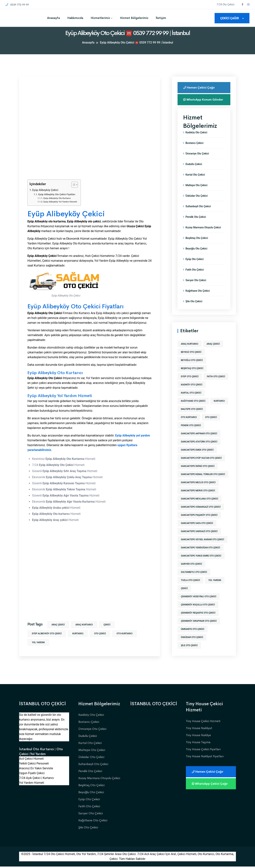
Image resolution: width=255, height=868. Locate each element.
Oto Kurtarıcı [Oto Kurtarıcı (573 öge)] (189, 424)
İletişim (161, 18)
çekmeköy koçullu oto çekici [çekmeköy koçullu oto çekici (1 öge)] (198, 612)
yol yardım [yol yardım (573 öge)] (215, 587)
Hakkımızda (75, 18)
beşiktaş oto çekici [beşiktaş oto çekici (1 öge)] (192, 376)
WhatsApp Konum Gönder (198, 101)
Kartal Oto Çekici (195, 182)
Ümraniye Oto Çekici (197, 161)
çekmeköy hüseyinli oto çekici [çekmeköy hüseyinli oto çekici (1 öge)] (199, 604)
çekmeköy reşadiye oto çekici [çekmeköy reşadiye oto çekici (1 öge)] (198, 620)
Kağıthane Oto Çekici (198, 298)
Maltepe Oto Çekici (196, 192)
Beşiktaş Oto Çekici (197, 245)
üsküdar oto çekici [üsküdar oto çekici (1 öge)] (192, 644)
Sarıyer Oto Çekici (196, 287)
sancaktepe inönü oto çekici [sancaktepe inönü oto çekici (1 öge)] (198, 473)
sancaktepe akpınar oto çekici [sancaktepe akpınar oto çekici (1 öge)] (199, 441)
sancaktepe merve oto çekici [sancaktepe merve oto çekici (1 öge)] (198, 498)
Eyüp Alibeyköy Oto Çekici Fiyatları (57, 194)
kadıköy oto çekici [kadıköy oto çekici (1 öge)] (192, 392)
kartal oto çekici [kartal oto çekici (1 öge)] (191, 400)
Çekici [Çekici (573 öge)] (184, 596)
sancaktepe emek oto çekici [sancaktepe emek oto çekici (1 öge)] (197, 457)
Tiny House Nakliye (198, 736)
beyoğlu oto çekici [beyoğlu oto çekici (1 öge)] (192, 367)
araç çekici (58, 625)
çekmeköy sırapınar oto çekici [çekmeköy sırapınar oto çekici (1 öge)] (199, 628)
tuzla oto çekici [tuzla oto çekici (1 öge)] (190, 587)
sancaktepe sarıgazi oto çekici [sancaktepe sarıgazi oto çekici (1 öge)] (199, 539)
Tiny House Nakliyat (199, 729)
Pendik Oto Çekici (196, 224)
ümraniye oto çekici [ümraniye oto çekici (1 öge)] (193, 636)
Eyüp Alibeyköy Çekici (45, 190)
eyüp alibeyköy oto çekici (47, 634)
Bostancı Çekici (194, 150)
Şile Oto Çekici (194, 309)
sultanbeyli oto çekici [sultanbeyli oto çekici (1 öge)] (194, 579)
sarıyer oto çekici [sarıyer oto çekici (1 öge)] (191, 571)
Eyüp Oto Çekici (195, 266)
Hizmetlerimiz (100, 18)
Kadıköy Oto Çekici (196, 140)
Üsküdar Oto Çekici (197, 203)
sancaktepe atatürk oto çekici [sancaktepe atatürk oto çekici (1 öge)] (199, 449)
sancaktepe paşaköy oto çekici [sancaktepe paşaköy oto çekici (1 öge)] (199, 522)
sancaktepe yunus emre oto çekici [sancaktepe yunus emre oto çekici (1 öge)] (201, 563)
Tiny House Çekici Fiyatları (203, 750)
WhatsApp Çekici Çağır (211, 785)
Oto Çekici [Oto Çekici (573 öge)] (211, 424)
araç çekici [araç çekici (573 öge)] (213, 351)
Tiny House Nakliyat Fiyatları (205, 758)
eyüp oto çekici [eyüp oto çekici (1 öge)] (190, 384)
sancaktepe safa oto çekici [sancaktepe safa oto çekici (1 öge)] (197, 530)
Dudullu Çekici (194, 171)
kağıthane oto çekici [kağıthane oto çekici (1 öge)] (193, 408)
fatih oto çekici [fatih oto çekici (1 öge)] (216, 384)
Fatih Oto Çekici (195, 277)
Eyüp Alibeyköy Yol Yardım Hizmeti (60, 202)
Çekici (107, 625)
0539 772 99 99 (18, 4)
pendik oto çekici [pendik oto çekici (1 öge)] (191, 433)
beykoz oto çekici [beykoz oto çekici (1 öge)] (191, 359)
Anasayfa (53, 18)
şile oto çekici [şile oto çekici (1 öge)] (189, 653)
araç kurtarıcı (84, 625)
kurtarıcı (78, 634)
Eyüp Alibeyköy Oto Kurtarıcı (57, 198)
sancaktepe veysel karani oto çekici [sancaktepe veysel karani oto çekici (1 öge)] (202, 547)
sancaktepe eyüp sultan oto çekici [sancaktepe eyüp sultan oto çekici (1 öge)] (201, 465)
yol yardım (38, 642)
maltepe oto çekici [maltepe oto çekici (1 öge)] (192, 416)
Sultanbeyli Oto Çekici (198, 214)
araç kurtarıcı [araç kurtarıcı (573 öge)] (190, 351)
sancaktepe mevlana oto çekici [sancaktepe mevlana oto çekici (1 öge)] (199, 506)
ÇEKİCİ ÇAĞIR (232, 18)
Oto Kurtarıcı (125, 634)
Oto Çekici (100, 634)
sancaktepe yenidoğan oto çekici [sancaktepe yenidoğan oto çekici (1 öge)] (201, 555)
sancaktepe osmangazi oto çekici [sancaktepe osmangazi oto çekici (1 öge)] (201, 514)
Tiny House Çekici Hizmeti (203, 722)
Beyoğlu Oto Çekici (196, 256)
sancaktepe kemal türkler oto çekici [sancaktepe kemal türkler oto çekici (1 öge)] (203, 482)
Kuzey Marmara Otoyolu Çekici (203, 235)
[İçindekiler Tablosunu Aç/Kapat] (73, 185)
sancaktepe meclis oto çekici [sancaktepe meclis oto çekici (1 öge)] (198, 490)
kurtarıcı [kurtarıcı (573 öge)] (219, 408)
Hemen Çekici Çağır (200, 88)
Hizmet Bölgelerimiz (134, 18)
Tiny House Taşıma (198, 743)
